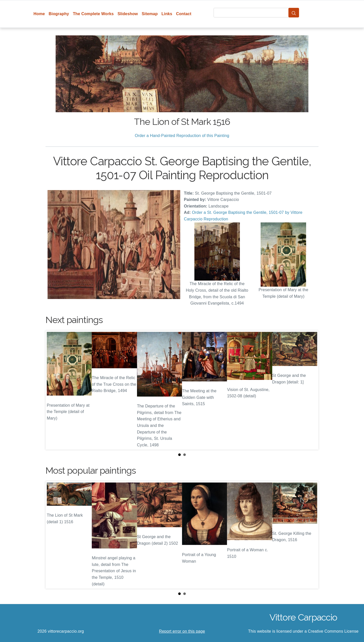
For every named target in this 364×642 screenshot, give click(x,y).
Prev (53, 390)
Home (39, 14)
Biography (59, 14)
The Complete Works (93, 14)
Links (167, 14)
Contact (184, 14)
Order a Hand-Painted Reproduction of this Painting (182, 136)
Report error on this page (182, 631)
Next (311, 390)
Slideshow (128, 14)
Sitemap (150, 14)
